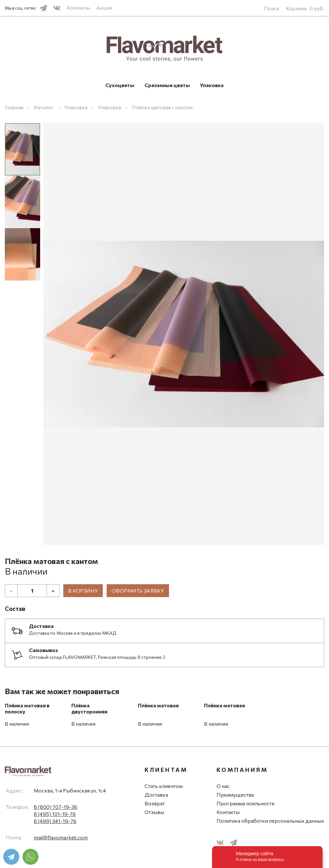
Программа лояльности (245, 805)
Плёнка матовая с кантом (162, 109)
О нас (223, 787)
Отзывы (154, 814)
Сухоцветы (94, 86)
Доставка (156, 796)
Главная (14, 109)
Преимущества (235, 796)
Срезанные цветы (168, 86)
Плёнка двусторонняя (89, 710)
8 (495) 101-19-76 (55, 815)
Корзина (305, 8)
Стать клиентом (164, 787)
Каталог (44, 109)
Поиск (272, 8)
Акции (104, 8)
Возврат (155, 805)
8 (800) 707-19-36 (56, 808)
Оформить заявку (138, 592)
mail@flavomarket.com (61, 839)
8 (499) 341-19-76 (55, 823)
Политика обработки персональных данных (270, 822)
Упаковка (239, 86)
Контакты (78, 8)
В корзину (83, 592)
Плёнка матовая (158, 707)
